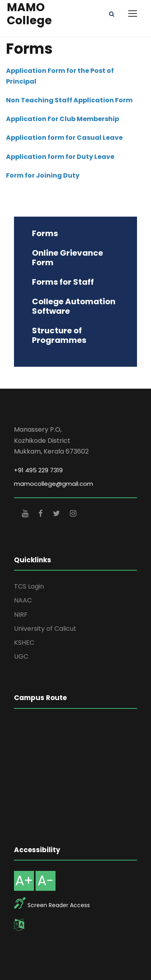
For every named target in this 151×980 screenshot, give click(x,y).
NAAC (23, 600)
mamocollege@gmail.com (54, 484)
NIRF (21, 615)
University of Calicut (45, 629)
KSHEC (24, 643)
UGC (21, 656)
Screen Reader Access (59, 905)
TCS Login (29, 586)
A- (46, 881)
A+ (24, 881)
